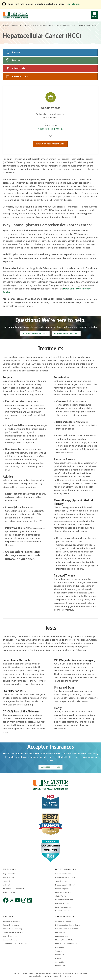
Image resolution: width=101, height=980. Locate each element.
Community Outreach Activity (15, 944)
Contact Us (60, 962)
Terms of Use (33, 974)
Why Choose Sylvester (64, 922)
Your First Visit (61, 881)
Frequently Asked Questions (67, 885)
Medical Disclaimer (21, 974)
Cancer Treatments (63, 874)
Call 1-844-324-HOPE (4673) (35, 334)
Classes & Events (17, 77)
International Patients (64, 900)
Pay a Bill (6, 881)
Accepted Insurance (51, 767)
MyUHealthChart (10, 892)
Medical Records (62, 904)
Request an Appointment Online (51, 144)
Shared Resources (10, 936)
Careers (58, 951)
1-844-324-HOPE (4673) (50, 129)
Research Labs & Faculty (13, 929)
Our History (60, 933)
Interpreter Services (63, 892)
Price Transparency (63, 907)
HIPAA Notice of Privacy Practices (65, 974)
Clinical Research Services (13, 933)
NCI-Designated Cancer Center (68, 925)
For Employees (82, 974)
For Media (59, 959)
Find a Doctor (8, 878)
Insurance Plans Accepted (13, 889)
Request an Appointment (66, 334)
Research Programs (11, 925)
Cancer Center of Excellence (67, 929)
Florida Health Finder (64, 911)
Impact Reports (62, 936)
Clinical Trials (15, 68)
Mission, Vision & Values (65, 940)
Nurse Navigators (62, 889)
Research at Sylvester (12, 922)
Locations (13, 60)
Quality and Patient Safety (66, 944)
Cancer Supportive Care (65, 878)
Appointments (9, 874)
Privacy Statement (45, 974)
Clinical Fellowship (10, 940)
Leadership (60, 947)
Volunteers (60, 955)
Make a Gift (8, 885)
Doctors (13, 52)
